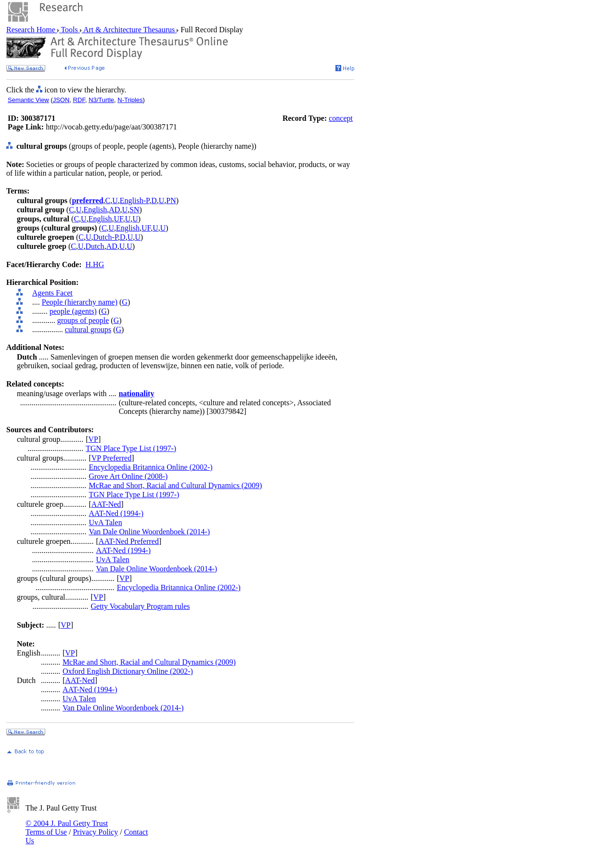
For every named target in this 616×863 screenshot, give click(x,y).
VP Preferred (111, 458)
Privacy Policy (95, 832)
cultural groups (88, 329)
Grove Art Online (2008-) (128, 476)
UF (119, 219)
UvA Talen (105, 522)
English (95, 210)
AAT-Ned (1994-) (116, 513)
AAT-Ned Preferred (129, 541)
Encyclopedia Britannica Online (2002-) (150, 467)
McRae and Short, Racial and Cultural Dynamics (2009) (175, 485)
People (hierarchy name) (80, 302)
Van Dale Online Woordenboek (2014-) (149, 532)
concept (341, 118)
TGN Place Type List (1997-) (131, 448)
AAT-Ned (106, 504)
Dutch (95, 246)
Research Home (32, 30)
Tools (70, 30)
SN (134, 210)
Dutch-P (106, 237)
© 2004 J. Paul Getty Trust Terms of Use (67, 828)
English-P (135, 200)
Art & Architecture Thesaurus (129, 30)
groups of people (83, 320)
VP (93, 439)
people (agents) (73, 311)
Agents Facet (52, 293)
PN (171, 200)
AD (114, 210)
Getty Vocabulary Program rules (140, 606)
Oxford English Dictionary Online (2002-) (128, 671)
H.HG (95, 264)
